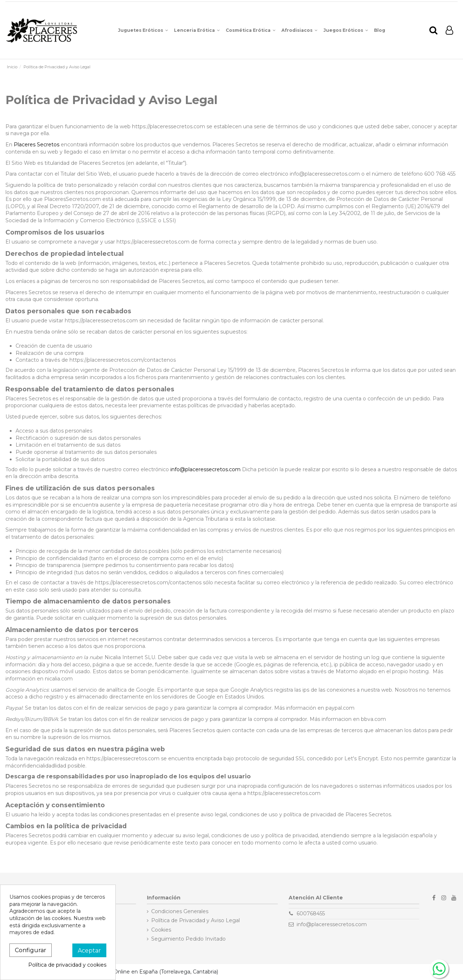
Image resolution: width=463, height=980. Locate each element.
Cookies (161, 930)
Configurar (31, 950)
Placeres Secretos (37, 145)
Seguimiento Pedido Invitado (188, 939)
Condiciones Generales (180, 911)
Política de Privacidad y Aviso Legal (196, 920)
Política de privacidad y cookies (67, 965)
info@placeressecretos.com (205, 469)
